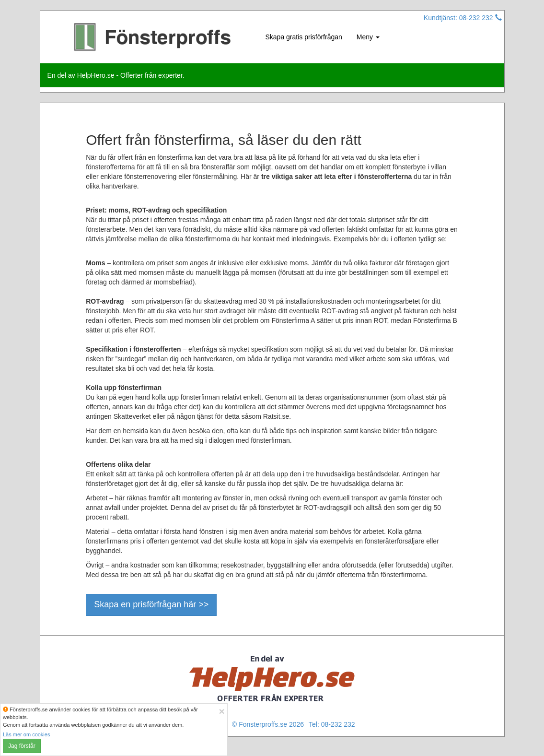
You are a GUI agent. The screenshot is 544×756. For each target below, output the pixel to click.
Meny (368, 37)
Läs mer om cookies (26, 734)
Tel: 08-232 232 (332, 724)
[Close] (221, 711)
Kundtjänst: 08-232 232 (463, 18)
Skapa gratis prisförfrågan (304, 37)
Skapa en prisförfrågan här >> (151, 604)
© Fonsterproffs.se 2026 (268, 724)
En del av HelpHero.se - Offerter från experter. (116, 75)
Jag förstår (22, 746)
